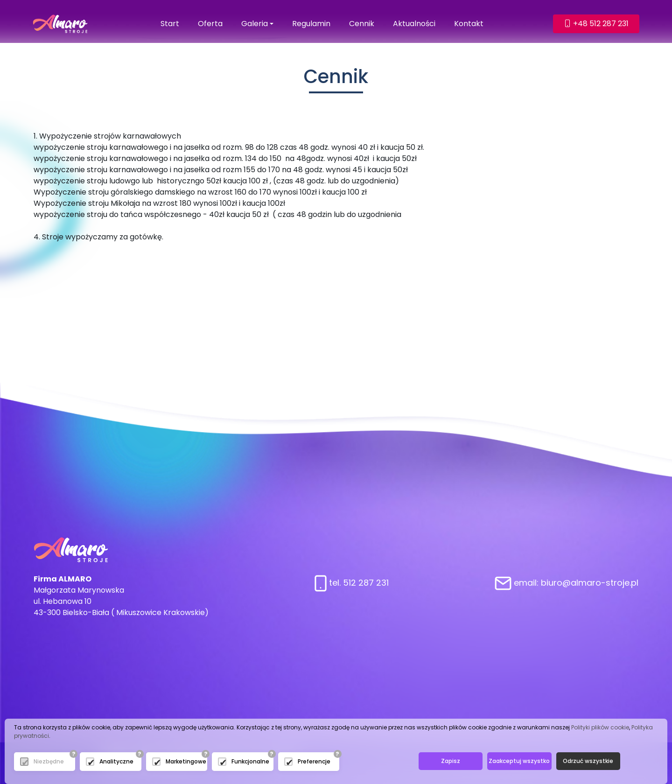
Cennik (362, 24)
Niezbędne (49, 761)
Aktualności (414, 24)
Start (170, 24)
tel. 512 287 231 (352, 583)
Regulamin (311, 24)
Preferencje (314, 761)
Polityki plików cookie (600, 727)
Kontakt (469, 24)
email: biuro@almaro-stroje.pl (567, 583)
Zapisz (451, 761)
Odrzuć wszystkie (588, 761)
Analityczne (116, 761)
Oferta (210, 24)
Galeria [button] (255, 24)
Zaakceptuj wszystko (519, 761)
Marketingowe (186, 761)
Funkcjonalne (250, 761)
